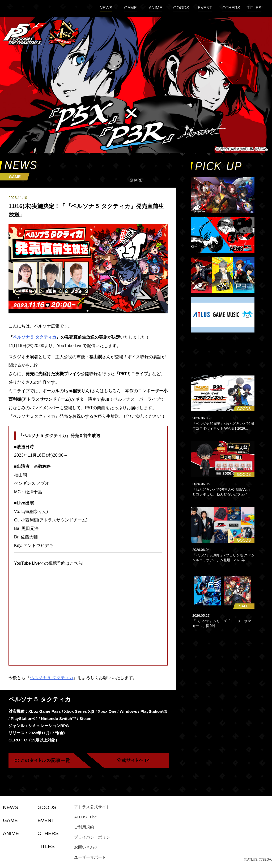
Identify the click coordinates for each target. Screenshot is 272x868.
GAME (130, 8)
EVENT (205, 8)
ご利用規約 (84, 827)
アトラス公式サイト (92, 807)
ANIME (156, 8)
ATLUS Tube (85, 817)
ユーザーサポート (90, 857)
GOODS (181, 8)
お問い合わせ (86, 847)
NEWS (106, 8)
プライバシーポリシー (94, 837)
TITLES (254, 8)
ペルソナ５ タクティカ (35, 337)
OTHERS (231, 8)
